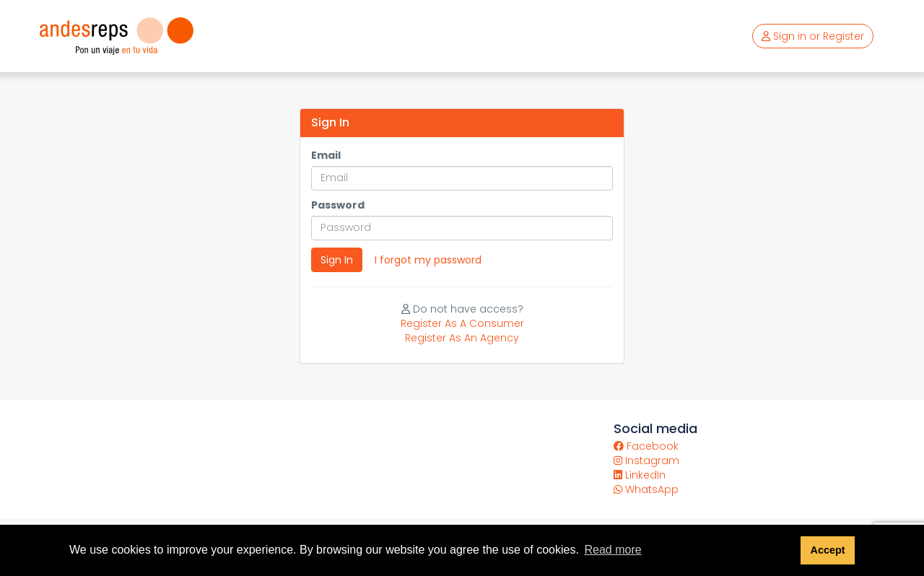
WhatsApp (646, 489)
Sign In (337, 260)
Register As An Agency (462, 338)
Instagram (646, 461)
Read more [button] (613, 550)
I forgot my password (428, 260)
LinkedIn (640, 475)
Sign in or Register (813, 36)
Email (326, 155)
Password (338, 205)
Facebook (646, 446)
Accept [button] (827, 550)
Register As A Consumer (462, 323)
